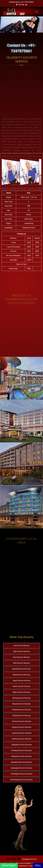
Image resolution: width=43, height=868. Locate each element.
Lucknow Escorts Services (21, 733)
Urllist (31, 866)
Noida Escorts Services (22, 675)
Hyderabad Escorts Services (21, 768)
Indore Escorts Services (21, 686)
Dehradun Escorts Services (22, 756)
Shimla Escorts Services (21, 698)
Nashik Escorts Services (21, 669)
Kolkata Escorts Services (21, 710)
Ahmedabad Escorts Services (22, 780)
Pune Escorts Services (22, 657)
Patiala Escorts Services (21, 716)
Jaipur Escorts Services (21, 681)
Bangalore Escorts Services (21, 762)
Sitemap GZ (23, 866)
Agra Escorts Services (21, 651)
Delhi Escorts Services (21, 663)
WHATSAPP (9, 865)
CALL (38, 865)
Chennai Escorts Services (21, 721)
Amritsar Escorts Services (21, 739)
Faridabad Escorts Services (21, 750)
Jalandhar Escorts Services (21, 745)
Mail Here (15, 2)
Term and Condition (24, 863)
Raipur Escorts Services (21, 692)
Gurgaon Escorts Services (21, 727)
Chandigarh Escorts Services (21, 774)
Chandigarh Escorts (29, 859)
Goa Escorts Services (21, 646)
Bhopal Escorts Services (21, 704)
